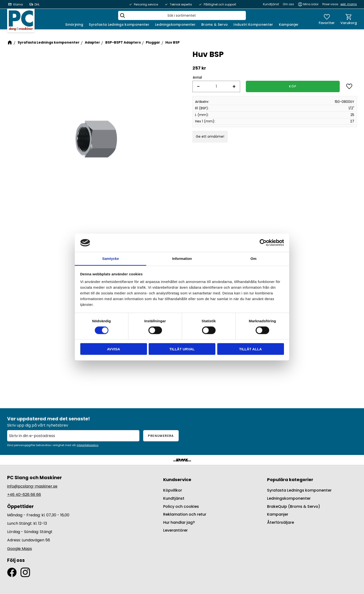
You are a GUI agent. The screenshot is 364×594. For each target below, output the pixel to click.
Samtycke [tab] (111, 259)
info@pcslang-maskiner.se (32, 486)
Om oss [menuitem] (288, 4)
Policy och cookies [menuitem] (181, 506)
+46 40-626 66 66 (24, 495)
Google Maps (20, 549)
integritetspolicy (88, 445)
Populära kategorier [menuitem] (290, 480)
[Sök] (122, 15)
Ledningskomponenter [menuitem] (175, 25)
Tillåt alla (250, 349)
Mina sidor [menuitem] (311, 4)
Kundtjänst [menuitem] (271, 4)
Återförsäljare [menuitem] (281, 522)
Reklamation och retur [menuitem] (185, 514)
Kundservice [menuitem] (177, 480)
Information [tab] (182, 259)
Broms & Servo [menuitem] (215, 25)
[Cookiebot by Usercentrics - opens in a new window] (263, 243)
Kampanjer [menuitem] (289, 25)
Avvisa (114, 349)
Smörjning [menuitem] (74, 25)
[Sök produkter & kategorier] (182, 15)
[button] (327, 19)
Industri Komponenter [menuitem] (253, 25)
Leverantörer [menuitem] (175, 530)
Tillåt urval (182, 349)
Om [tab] (253, 259)
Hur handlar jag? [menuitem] (179, 522)
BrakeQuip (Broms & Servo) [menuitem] (294, 506)
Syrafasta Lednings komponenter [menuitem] (119, 25)
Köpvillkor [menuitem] (173, 490)
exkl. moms (349, 4)
